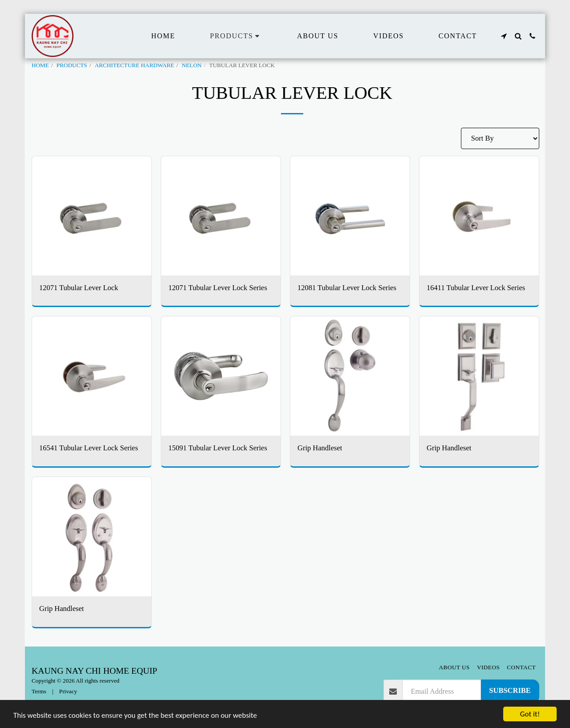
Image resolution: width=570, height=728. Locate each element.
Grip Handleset (320, 448)
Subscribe (510, 690)
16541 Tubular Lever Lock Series (89, 448)
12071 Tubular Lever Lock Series (218, 288)
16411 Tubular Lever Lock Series (476, 288)
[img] (92, 216)
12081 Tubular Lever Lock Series (347, 288)
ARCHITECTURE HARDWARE (134, 65)
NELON (192, 65)
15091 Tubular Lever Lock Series (218, 448)
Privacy (68, 691)
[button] (504, 36)
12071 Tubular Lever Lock (79, 288)
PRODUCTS (72, 65)
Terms (39, 691)
